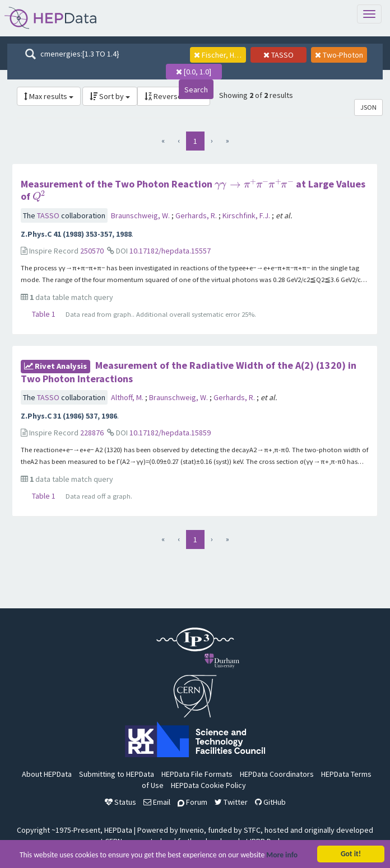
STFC (252, 830)
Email (157, 802)
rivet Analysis (55, 366)
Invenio (192, 830)
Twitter (231, 802)
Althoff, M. (128, 397)
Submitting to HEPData (117, 774)
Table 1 (44, 314)
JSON (368, 107)
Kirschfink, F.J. (247, 215)
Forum (192, 802)
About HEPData (47, 774)
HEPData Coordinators (277, 774)
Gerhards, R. (197, 215)
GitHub (270, 802)
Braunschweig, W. (141, 215)
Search (196, 90)
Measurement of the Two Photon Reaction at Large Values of (193, 190)
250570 (92, 251)
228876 (92, 433)
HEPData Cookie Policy (208, 785)
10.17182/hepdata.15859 (170, 433)
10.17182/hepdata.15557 (170, 251)
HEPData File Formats (197, 774)
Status (120, 802)
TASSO (49, 215)
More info (282, 856)
